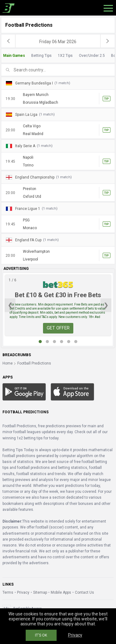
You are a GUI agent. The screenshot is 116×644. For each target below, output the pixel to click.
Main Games (14, 56)
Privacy (23, 592)
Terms (8, 592)
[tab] (58, 56)
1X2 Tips (65, 56)
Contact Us (84, 592)
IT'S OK (41, 635)
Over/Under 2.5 (92, 56)
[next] (108, 41)
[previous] (8, 41)
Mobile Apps (61, 592)
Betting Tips (41, 56)
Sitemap (40, 592)
